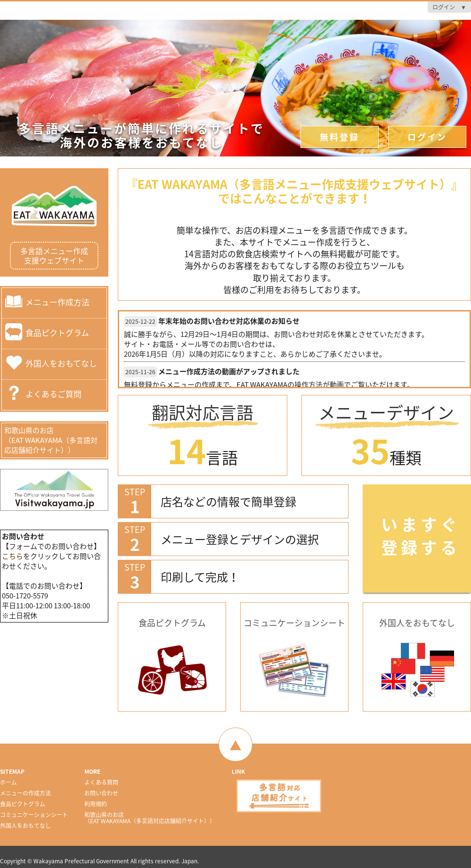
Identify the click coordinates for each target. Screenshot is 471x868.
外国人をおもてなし (61, 363)
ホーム (8, 782)
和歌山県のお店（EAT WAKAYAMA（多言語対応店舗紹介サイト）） (51, 440)
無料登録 (340, 137)
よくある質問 (101, 782)
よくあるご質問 (53, 393)
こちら (12, 556)
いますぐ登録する (421, 536)
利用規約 (96, 804)
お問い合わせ (101, 793)
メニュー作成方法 (57, 301)
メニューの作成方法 (25, 793)
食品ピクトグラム (57, 332)
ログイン (427, 137)
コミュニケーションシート (34, 815)
